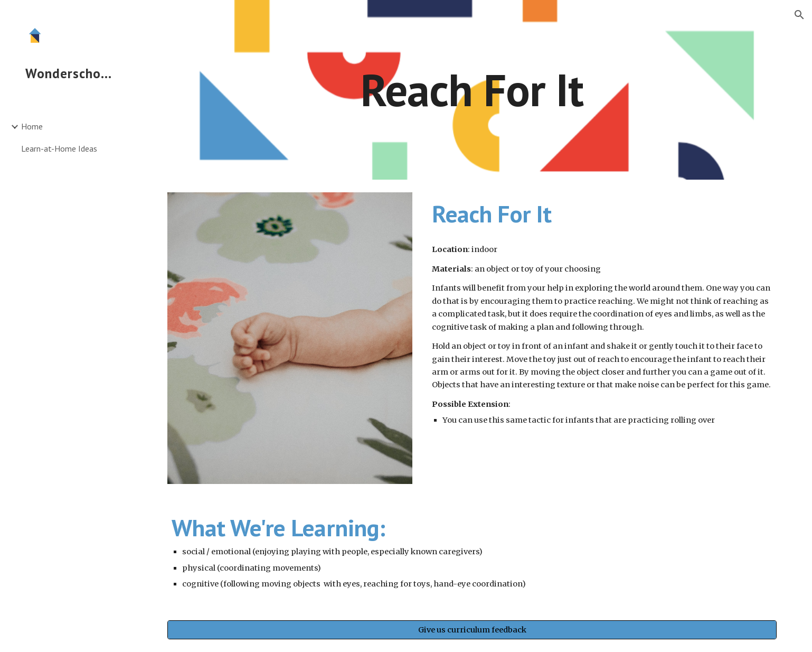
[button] (799, 15)
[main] (472, 90)
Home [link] (32, 126)
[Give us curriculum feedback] (472, 630)
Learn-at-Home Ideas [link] (59, 148)
